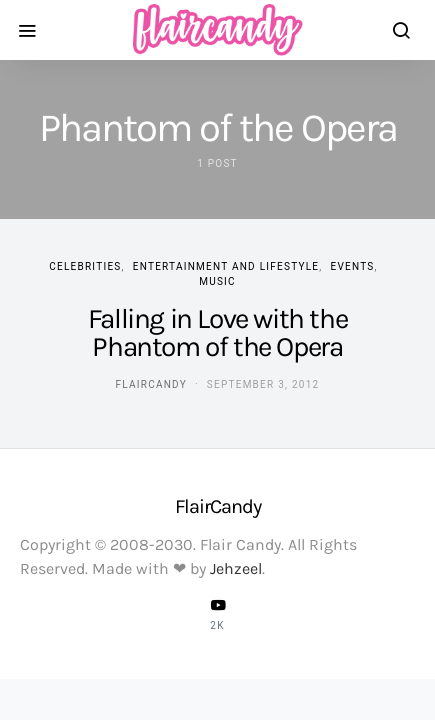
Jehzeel (236, 568)
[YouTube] (218, 614)
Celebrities (85, 266)
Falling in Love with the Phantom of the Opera (217, 332)
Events (353, 266)
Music (217, 281)
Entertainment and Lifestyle (226, 266)
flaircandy (151, 384)
